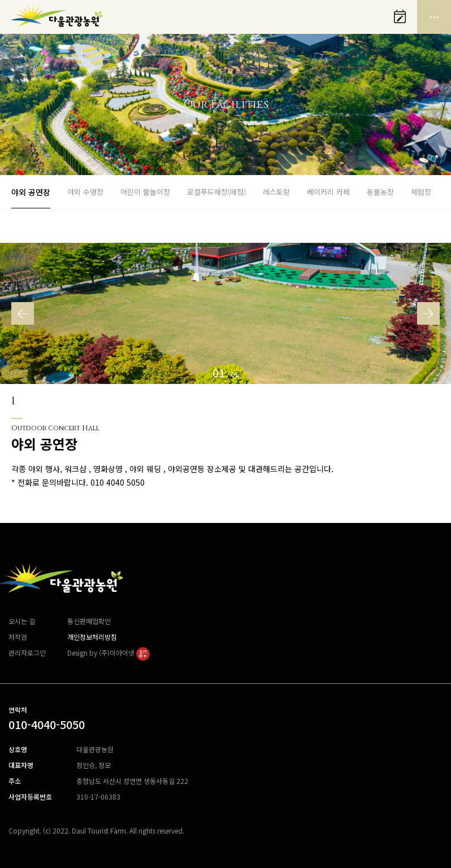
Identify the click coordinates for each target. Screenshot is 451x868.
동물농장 (380, 192)
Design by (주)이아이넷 (109, 653)
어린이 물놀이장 (145, 192)
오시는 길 (22, 621)
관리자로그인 (27, 653)
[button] (23, 313)
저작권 (18, 637)
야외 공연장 (31, 192)
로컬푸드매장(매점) (216, 192)
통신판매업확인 (89, 621)
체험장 (421, 192)
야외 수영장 (85, 192)
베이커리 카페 (328, 192)
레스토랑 (276, 192)
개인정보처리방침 (92, 637)
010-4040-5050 (47, 724)
